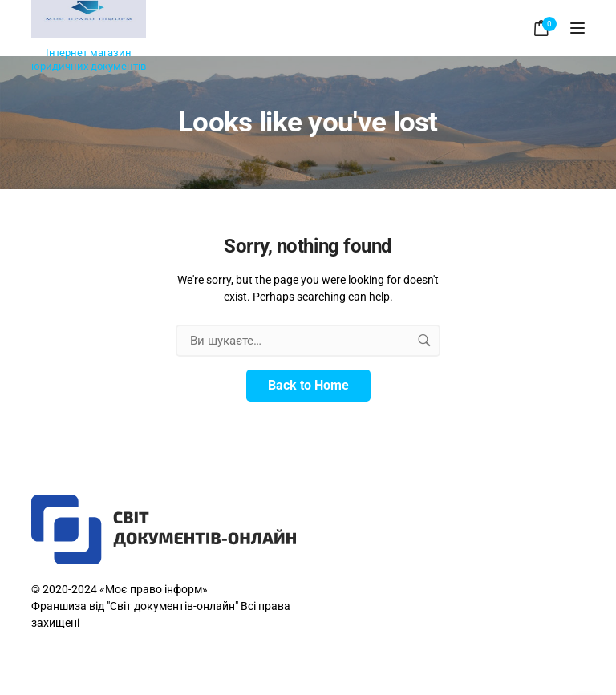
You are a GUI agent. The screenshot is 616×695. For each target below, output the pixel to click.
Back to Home (308, 385)
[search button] (424, 341)
